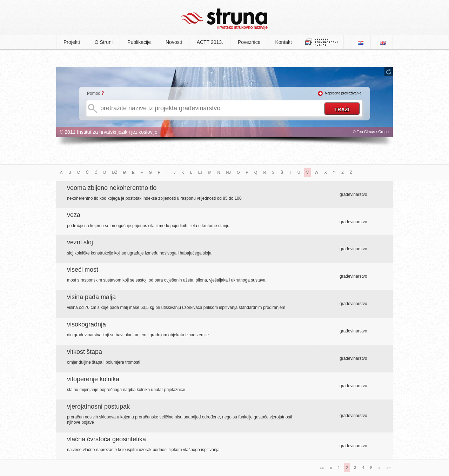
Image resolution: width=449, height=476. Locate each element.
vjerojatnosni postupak (98, 406)
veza (74, 215)
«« (322, 468)
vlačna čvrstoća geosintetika (106, 439)
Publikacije (139, 42)
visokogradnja (86, 324)
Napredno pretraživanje (343, 93)
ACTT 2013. (210, 42)
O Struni (104, 42)
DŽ (115, 172)
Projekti (72, 42)
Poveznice (249, 42)
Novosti (174, 42)
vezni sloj (80, 242)
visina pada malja (91, 297)
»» (389, 468)
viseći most (83, 270)
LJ (200, 172)
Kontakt (284, 42)
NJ (229, 172)
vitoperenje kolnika (93, 379)
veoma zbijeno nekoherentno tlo (112, 188)
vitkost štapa (85, 352)
